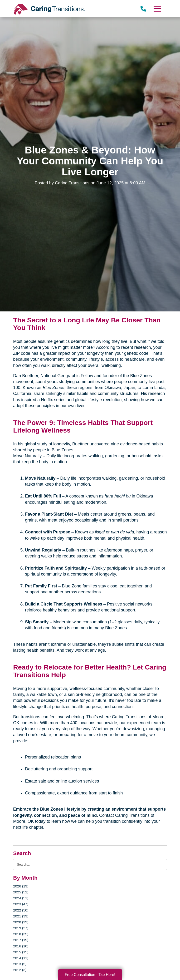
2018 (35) (21, 934)
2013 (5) (20, 964)
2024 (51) (21, 898)
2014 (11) (21, 958)
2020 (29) (21, 922)
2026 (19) (21, 886)
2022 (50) (21, 910)
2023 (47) (21, 904)
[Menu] (157, 9)
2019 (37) (21, 928)
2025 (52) (21, 892)
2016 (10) (21, 946)
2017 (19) (21, 940)
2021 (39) (21, 916)
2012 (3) (20, 970)
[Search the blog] (90, 864)
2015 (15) (21, 952)
